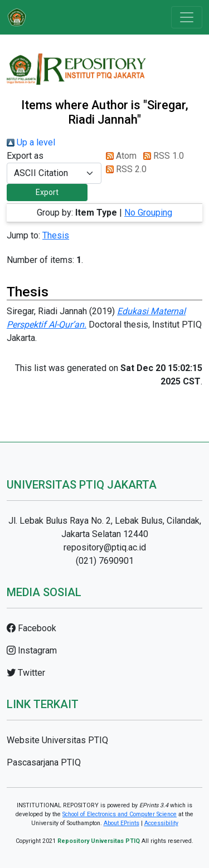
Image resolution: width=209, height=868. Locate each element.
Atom (119, 156)
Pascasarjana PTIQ (44, 762)
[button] (47, 192)
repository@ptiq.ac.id (105, 547)
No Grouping (148, 213)
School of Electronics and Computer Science (120, 814)
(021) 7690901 (105, 561)
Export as (25, 156)
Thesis (56, 235)
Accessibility (161, 823)
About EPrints (121, 823)
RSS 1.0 (161, 156)
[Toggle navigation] (187, 17)
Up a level (31, 142)
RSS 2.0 (124, 169)
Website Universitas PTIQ (57, 740)
